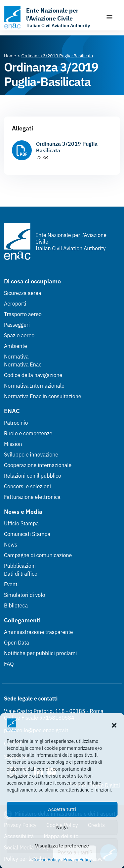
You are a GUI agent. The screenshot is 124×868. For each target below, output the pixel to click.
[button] (114, 725)
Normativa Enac (23, 364)
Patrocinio (16, 423)
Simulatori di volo (24, 595)
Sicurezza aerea (23, 293)
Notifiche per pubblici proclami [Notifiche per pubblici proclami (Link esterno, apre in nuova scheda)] (40, 653)
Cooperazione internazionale (38, 465)
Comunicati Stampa (27, 534)
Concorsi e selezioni (27, 486)
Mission (13, 444)
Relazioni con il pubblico (33, 476)
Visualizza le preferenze (62, 846)
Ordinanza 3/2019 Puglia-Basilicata (68, 147)
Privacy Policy (77, 860)
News (11, 545)
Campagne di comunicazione (38, 555)
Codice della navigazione (33, 375)
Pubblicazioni (20, 566)
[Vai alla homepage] (51, 17)
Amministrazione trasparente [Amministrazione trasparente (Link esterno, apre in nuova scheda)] (39, 632)
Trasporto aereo (23, 314)
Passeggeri (17, 325)
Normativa (16, 357)
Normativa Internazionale (34, 386)
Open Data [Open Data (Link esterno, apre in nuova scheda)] (17, 643)
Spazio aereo (19, 335)
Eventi (11, 584)
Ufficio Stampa (21, 523)
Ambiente (16, 346)
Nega (62, 827)
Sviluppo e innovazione (31, 455)
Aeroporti (15, 304)
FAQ (9, 664)
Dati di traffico (21, 574)
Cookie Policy (46, 860)
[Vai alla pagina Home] (10, 56)
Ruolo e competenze (28, 433)
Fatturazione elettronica (32, 497)
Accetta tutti (62, 809)
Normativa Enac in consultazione (43, 396)
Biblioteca (16, 605)
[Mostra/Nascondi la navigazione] (109, 17)
